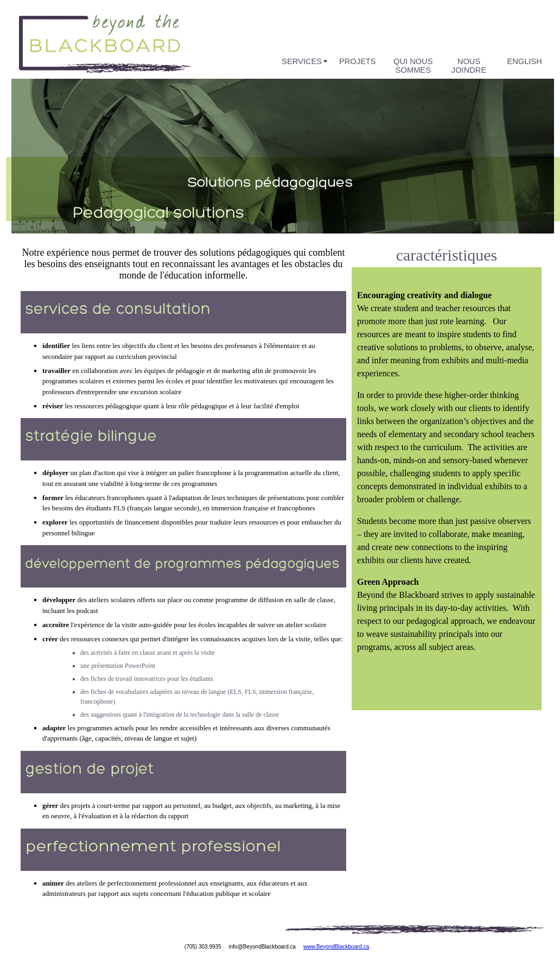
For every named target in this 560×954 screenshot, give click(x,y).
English (525, 61)
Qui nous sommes (413, 66)
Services (302, 61)
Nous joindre (469, 66)
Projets (358, 61)
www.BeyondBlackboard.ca (336, 947)
